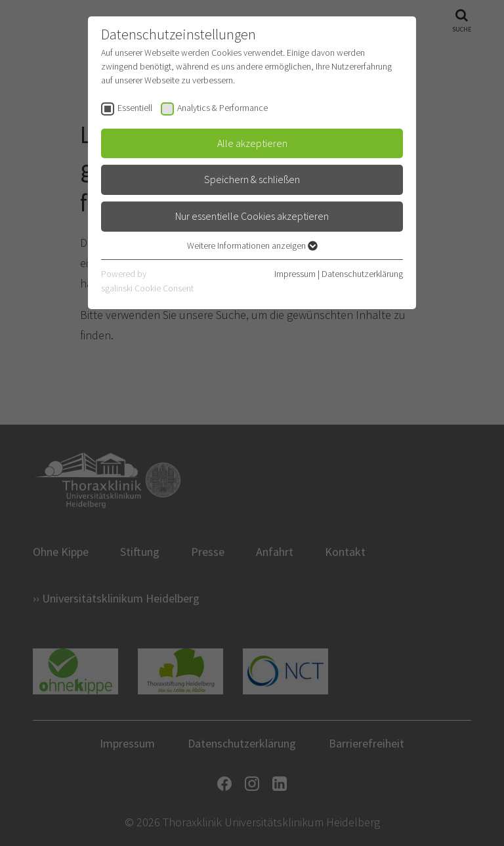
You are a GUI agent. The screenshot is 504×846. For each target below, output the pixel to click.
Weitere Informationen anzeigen (252, 245)
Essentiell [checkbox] (135, 108)
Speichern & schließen (252, 179)
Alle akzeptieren (252, 143)
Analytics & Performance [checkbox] (222, 108)
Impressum (295, 274)
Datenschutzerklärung (362, 274)
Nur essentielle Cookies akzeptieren (252, 216)
